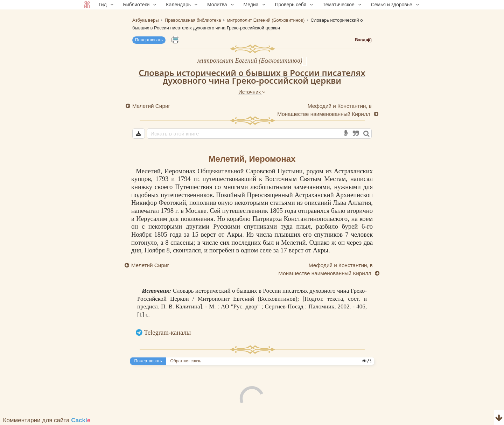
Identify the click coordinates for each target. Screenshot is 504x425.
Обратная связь (186, 361)
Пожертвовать (149, 40)
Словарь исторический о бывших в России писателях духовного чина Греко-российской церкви (252, 77)
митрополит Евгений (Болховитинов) (250, 60)
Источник (252, 92)
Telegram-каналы (168, 332)
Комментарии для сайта (47, 420)
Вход (363, 40)
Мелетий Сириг (151, 106)
